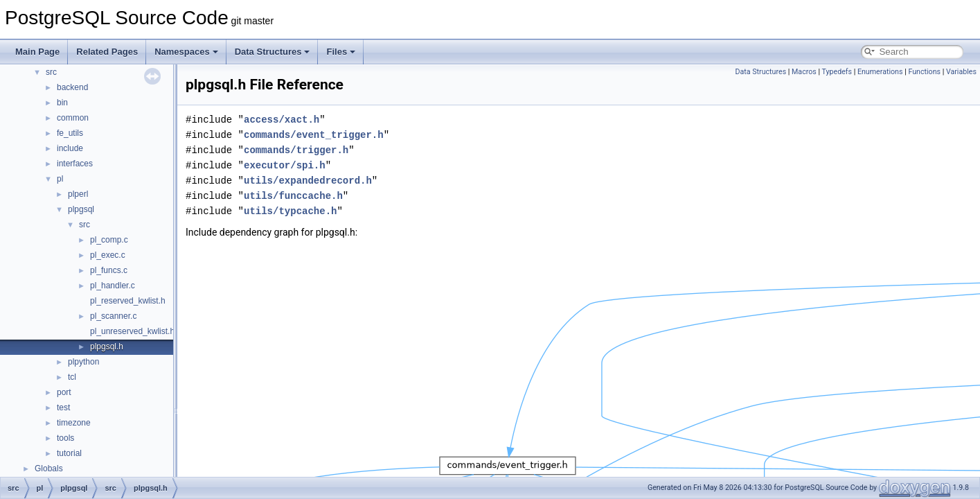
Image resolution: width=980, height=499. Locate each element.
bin (62, 103)
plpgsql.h (107, 347)
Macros (804, 72)
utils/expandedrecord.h (308, 181)
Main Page (37, 52)
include (70, 148)
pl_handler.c (113, 286)
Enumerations (880, 72)
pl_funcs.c (109, 270)
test (63, 408)
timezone (74, 423)
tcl (72, 377)
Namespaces (186, 52)
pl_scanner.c (113, 316)
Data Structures (273, 52)
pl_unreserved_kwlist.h (132, 331)
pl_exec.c (108, 255)
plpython (83, 362)
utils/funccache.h (293, 196)
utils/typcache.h (290, 211)
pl (60, 179)
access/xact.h (282, 120)
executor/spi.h (285, 165)
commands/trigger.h (296, 150)
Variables (961, 72)
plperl (78, 194)
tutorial (69, 453)
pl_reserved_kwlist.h (128, 301)
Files (341, 52)
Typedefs (837, 72)
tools (65, 438)
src (51, 72)
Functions (924, 72)
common (73, 118)
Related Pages (107, 52)
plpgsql (81, 209)
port (64, 392)
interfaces (75, 164)
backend (72, 87)
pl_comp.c (109, 240)
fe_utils (70, 133)
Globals (49, 469)
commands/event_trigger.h (314, 135)
